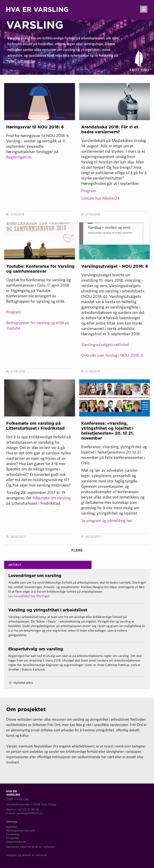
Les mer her (26, 61)
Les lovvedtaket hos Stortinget (29, 596)
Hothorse (41, 855)
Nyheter (12, 827)
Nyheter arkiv (23, 683)
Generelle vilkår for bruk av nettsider (30, 847)
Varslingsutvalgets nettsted (105, 344)
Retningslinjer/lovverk (21, 830)
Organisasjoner (16, 842)
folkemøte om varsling (52, 498)
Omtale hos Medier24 (100, 198)
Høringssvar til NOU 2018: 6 (35, 127)
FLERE (77, 550)
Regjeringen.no (19, 157)
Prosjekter (13, 838)
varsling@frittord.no (29, 813)
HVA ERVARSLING (35, 20)
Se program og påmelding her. (107, 520)
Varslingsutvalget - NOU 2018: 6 (115, 266)
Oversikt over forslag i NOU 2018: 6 (112, 355)
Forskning (13, 834)
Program (89, 191)
